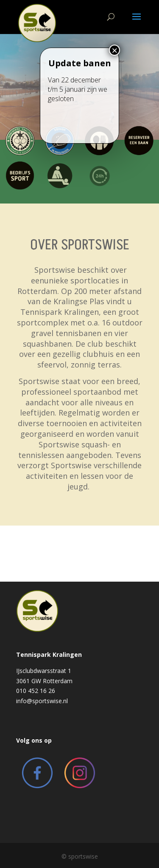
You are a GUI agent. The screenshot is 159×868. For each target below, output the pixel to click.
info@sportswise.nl (42, 701)
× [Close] (114, 75)
